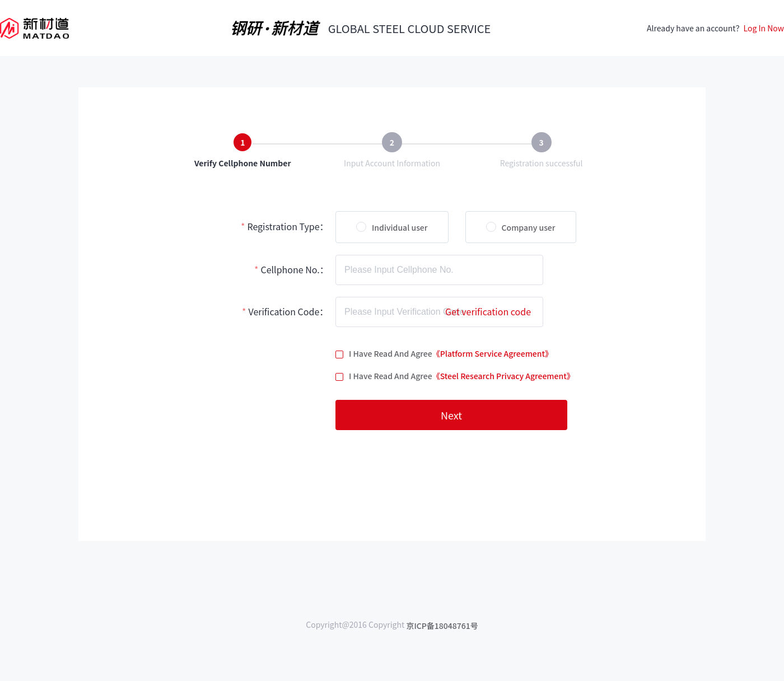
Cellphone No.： (294, 269)
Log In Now (764, 28)
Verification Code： (288, 311)
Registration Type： (288, 226)
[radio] (392, 227)
